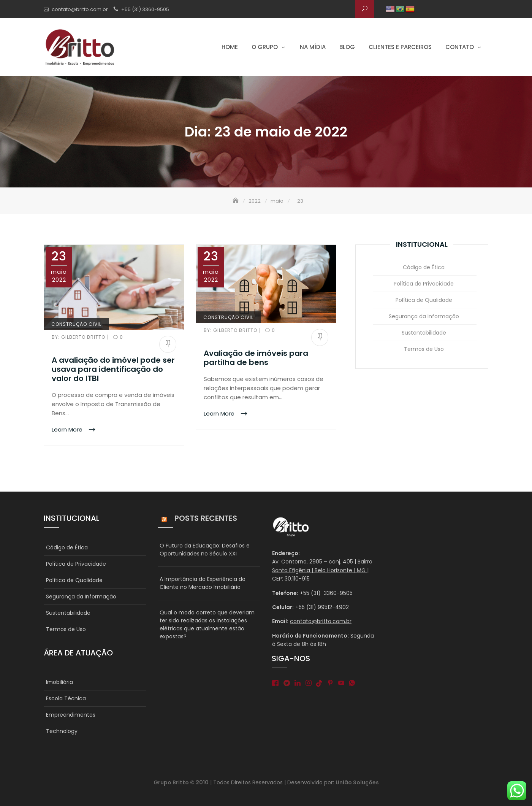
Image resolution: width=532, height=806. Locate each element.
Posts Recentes (206, 518)
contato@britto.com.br (80, 9)
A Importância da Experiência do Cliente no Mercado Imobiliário (203, 583)
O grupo (265, 47)
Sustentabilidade (424, 333)
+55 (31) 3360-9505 (145, 9)
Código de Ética (424, 267)
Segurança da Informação (424, 316)
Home (230, 47)
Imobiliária (59, 682)
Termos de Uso (424, 349)
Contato (460, 47)
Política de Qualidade (424, 300)
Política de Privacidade (424, 284)
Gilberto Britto (79, 337)
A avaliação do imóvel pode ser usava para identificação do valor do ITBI (113, 369)
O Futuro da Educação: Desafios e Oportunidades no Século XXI (205, 550)
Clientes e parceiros (400, 47)
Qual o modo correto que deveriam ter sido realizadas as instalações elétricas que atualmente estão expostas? (207, 624)
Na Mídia (313, 47)
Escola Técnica (66, 698)
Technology (62, 731)
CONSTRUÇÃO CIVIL (76, 324)
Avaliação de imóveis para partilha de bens (256, 358)
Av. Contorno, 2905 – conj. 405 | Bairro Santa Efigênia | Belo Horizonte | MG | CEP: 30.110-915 (322, 570)
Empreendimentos (71, 715)
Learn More (68, 429)
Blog (347, 47)
